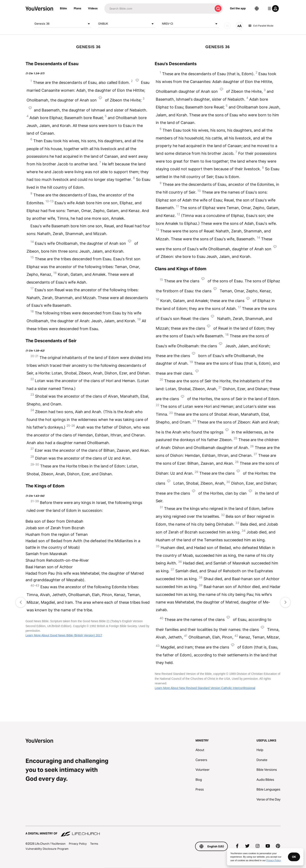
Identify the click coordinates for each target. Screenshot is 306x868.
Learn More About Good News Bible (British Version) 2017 (64, 635)
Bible (63, 8)
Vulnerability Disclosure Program (47, 849)
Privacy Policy (78, 844)
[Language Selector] (257, 8)
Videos (93, 8)
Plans (77, 8)
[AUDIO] (227, 26)
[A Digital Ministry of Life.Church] (153, 831)
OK (294, 857)
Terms (94, 844)
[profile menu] (272, 8)
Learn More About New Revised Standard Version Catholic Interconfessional (205, 688)
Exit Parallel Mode (261, 26)
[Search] (159, 8)
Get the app (238, 8)
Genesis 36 (63, 24)
